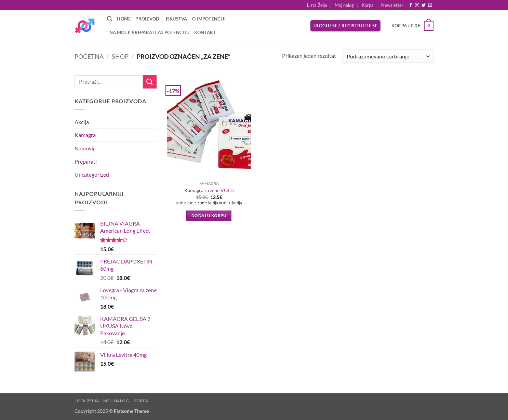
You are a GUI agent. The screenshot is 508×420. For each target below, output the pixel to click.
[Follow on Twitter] (424, 5)
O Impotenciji (209, 19)
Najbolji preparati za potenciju (149, 32)
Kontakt (205, 32)
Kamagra (85, 135)
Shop (120, 56)
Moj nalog (344, 5)
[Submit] (150, 82)
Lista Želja (317, 5)
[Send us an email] (430, 5)
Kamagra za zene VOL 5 (209, 190)
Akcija (82, 122)
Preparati (86, 161)
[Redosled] (388, 56)
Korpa (368, 5)
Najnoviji (85, 148)
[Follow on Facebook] (411, 5)
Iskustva (177, 19)
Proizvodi (148, 19)
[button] (392, 5)
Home (124, 19)
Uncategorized (92, 174)
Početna (89, 56)
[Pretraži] (110, 19)
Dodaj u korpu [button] (209, 215)
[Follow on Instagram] (417, 5)
